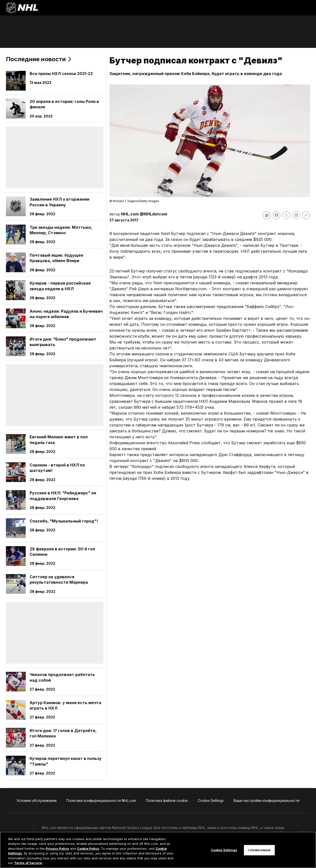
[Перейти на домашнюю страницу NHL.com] (22, 8)
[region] (158, 850)
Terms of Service (28, 863)
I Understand (259, 850)
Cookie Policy (88, 849)
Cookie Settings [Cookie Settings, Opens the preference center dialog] (224, 850)
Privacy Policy (57, 849)
